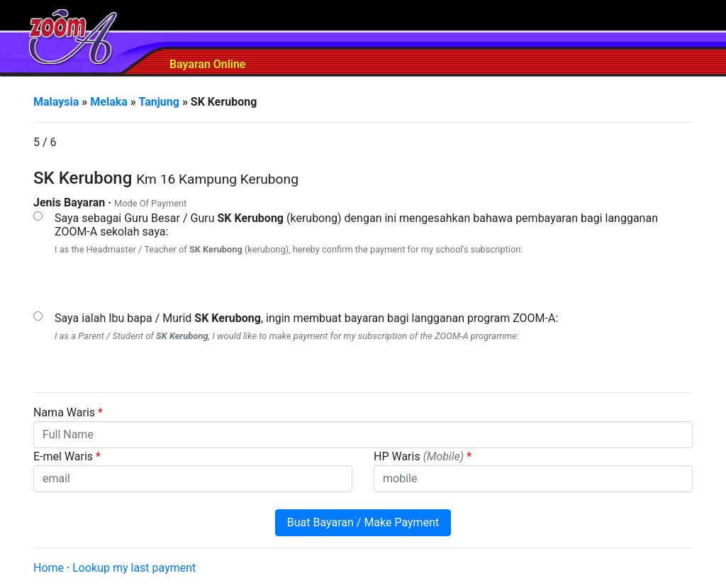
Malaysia (56, 102)
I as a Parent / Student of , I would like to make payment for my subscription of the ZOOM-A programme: (287, 336)
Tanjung (159, 102)
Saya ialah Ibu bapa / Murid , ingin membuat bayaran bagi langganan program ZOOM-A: (306, 318)
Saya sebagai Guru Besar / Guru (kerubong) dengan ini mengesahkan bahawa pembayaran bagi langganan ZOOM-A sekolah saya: (356, 225)
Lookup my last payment (134, 568)
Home (49, 568)
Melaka (109, 102)
